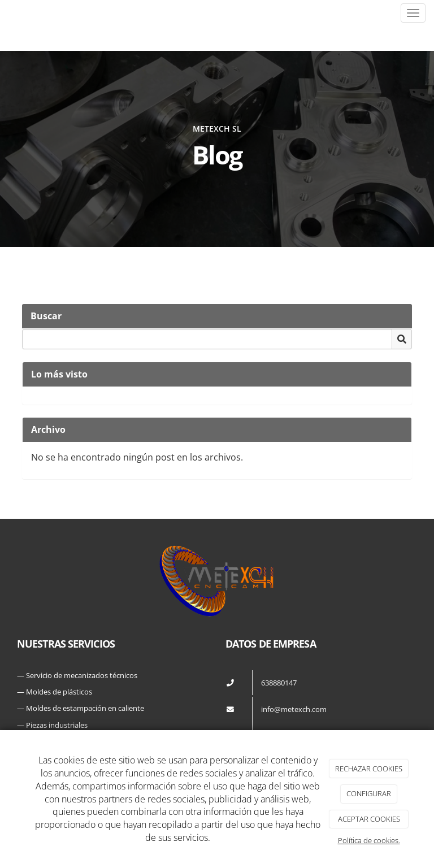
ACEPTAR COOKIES (369, 819)
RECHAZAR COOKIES (369, 769)
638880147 (279, 683)
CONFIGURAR (369, 793)
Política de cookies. (369, 840)
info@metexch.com (294, 709)
